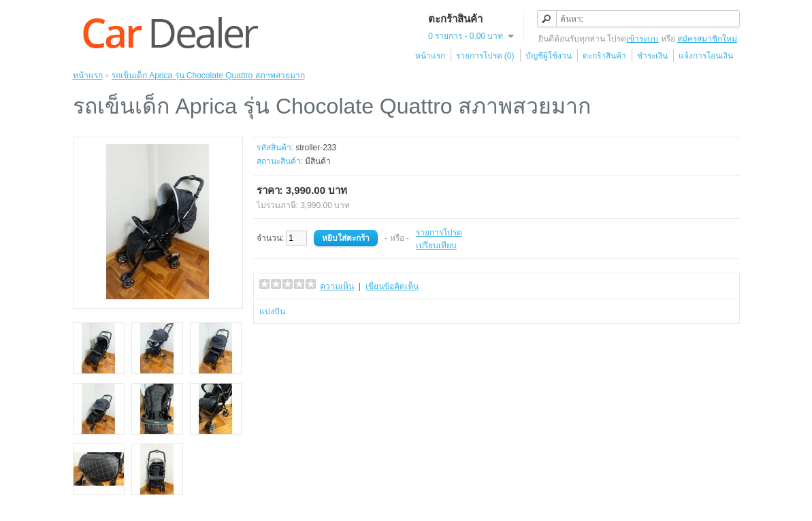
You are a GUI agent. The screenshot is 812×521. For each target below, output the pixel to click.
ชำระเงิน (652, 56)
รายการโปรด (439, 233)
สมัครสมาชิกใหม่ (707, 39)
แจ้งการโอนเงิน (706, 56)
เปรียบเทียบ (436, 246)
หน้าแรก (430, 56)
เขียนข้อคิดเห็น (392, 286)
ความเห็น (337, 286)
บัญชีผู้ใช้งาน (549, 56)
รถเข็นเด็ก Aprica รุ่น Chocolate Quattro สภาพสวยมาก (208, 75)
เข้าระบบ (642, 39)
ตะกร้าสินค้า (604, 56)
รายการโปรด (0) (485, 56)
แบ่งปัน (272, 312)
